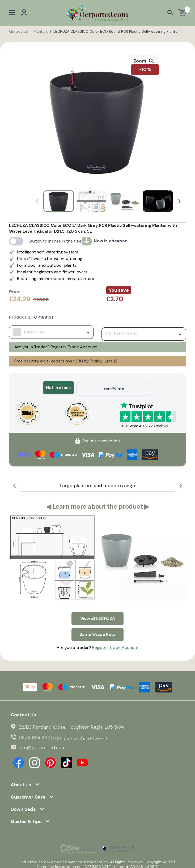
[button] (179, 201)
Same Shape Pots (97, 631)
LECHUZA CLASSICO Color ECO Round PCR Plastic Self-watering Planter (116, 31)
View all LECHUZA (98, 616)
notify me (114, 388)
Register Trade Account (74, 347)
